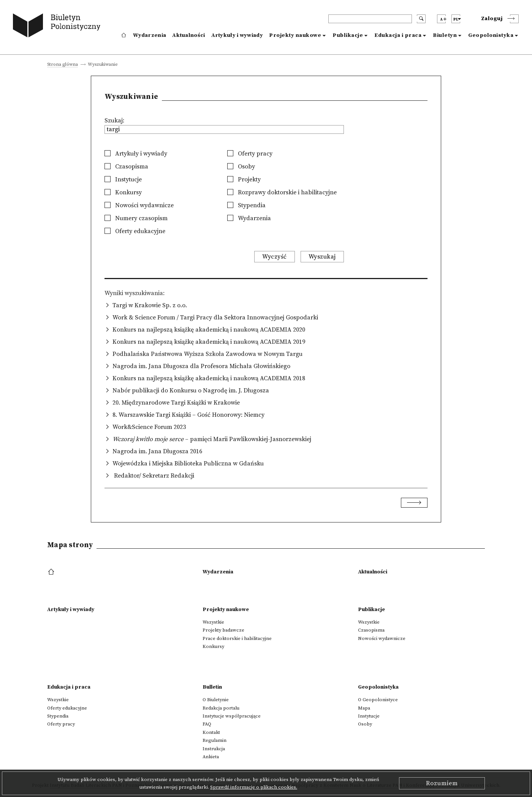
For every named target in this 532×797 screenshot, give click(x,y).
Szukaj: (114, 121)
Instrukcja (214, 749)
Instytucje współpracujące (232, 716)
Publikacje (348, 35)
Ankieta (211, 757)
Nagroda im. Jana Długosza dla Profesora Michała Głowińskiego (201, 366)
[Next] (414, 503)
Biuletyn (445, 35)
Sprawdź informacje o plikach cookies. (254, 787)
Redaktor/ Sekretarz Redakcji (153, 476)
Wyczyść (275, 257)
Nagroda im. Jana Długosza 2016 (157, 451)
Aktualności (188, 35)
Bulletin (212, 687)
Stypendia (246, 205)
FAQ (207, 724)
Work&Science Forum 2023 (149, 427)
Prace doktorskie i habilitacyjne (237, 638)
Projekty (244, 179)
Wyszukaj (322, 257)
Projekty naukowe (295, 35)
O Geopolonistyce (378, 700)
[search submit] (421, 19)
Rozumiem (442, 783)
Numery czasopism (136, 218)
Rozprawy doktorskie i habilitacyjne (282, 192)
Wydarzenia (150, 35)
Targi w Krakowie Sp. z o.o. (150, 305)
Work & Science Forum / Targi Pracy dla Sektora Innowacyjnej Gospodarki (215, 318)
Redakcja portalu (221, 708)
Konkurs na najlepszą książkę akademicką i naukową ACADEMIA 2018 (209, 378)
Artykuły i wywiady (237, 35)
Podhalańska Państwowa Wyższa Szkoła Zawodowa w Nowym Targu (207, 354)
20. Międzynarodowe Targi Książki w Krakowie (176, 403)
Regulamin (215, 740)
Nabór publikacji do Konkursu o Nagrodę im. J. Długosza (191, 391)
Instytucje (123, 179)
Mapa (364, 708)
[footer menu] (52, 572)
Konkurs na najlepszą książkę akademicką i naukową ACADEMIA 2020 (209, 330)
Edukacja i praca (398, 35)
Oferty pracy (250, 154)
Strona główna (63, 65)
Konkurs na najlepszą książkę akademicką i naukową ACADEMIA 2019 (209, 342)
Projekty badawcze (223, 630)
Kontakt (211, 732)
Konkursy (123, 192)
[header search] (370, 19)
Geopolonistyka (491, 35)
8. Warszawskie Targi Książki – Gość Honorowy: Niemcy (188, 415)
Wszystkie (213, 622)
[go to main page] (58, 27)
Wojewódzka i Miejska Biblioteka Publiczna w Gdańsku (188, 464)
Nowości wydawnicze (139, 205)
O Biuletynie (216, 700)
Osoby (241, 167)
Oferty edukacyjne (135, 231)
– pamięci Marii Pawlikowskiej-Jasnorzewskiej (212, 439)
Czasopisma (126, 167)
